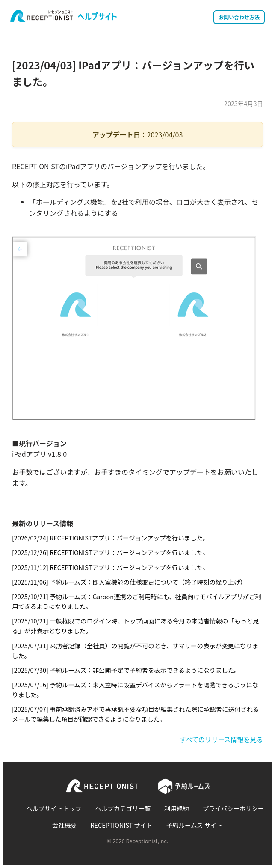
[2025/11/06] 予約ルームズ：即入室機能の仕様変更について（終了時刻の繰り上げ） (129, 582)
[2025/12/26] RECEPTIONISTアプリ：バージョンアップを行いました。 (110, 552)
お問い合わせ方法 (239, 17)
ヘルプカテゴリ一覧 (123, 808)
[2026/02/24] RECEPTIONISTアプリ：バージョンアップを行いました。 (110, 538)
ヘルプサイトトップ (54, 808)
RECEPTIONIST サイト (121, 825)
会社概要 (65, 825)
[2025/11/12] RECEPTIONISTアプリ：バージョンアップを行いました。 (110, 567)
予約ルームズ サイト (195, 825)
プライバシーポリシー (234, 808)
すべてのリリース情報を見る (221, 739)
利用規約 (177, 808)
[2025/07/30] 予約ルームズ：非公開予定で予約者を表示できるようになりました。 (126, 670)
